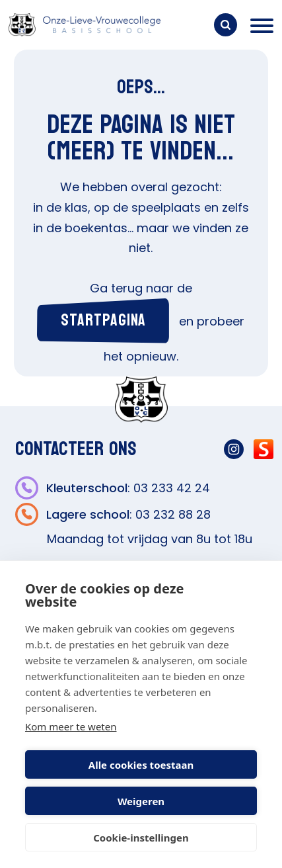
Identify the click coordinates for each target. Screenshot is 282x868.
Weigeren (141, 801)
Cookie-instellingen (141, 838)
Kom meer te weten (71, 726)
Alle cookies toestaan (141, 765)
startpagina (103, 320)
